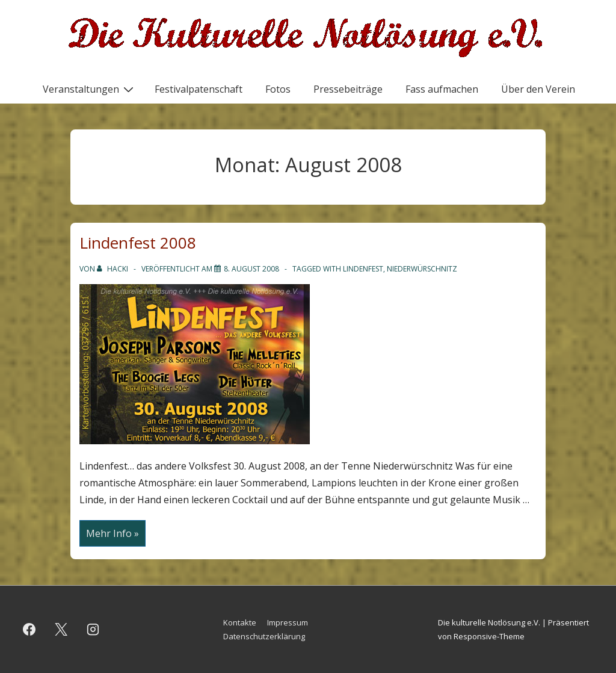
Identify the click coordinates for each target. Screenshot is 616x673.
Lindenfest (363, 269)
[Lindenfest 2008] (251, 269)
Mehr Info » (112, 534)
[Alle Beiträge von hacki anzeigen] (113, 269)
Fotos (278, 89)
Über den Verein (538, 89)
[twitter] (61, 630)
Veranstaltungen (90, 88)
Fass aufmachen (442, 89)
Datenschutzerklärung (264, 636)
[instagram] (93, 630)
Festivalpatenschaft (199, 89)
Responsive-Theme (489, 636)
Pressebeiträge (348, 89)
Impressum (288, 622)
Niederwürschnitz (422, 269)
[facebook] (29, 630)
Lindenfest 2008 (138, 243)
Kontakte (240, 622)
